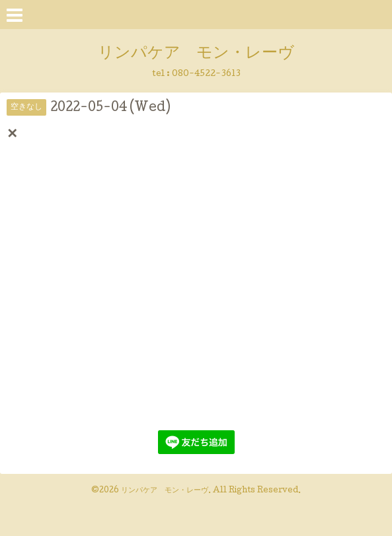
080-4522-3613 (206, 74)
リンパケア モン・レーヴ (196, 54)
